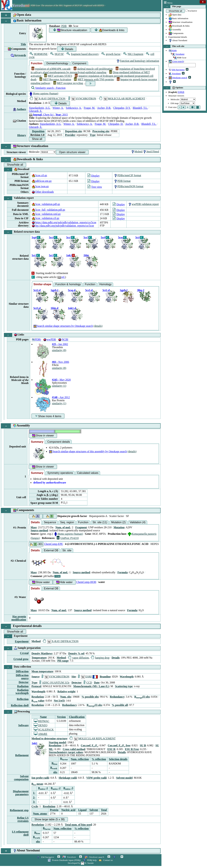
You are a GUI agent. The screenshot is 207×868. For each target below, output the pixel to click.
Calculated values (88, 473)
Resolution (38, 697)
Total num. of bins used (78, 825)
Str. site (67, 550)
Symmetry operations (60, 473)
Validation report (19, 198)
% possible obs (90, 697)
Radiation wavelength (22, 691)
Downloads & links (179, 26)
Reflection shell (20, 705)
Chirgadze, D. (116, 124)
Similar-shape (42, 284)
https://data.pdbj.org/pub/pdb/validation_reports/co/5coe (64, 222)
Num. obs (66, 697)
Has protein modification (19, 618)
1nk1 (69, 255)
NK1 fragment (133, 54)
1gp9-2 (124, 290)
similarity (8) (59, 350)
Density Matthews (42, 653)
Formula (123, 572)
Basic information (178, 19)
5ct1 (138, 237)
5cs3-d (89, 290)
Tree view (95, 187)
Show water (41, 582)
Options (173, 88)
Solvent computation (21, 778)
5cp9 (34, 237)
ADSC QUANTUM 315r (54, 683)
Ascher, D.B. (104, 108)
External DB (51, 550)
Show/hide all (175, 11)
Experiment (16, 636)
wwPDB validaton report (143, 204)
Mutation (119, 527)
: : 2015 (48, 115)
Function (37, 63)
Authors (21, 109)
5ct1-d (106, 290)
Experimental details (178, 37)
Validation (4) (138, 522)
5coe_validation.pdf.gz (46, 204)
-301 (36, 544)
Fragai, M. (89, 108)
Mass (34, 527)
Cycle (35, 806)
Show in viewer (43, 436)
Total (104, 810)
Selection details (118, 759)
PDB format (122, 181)
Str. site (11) (100, 522)
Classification (77, 717)
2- (34, 797)
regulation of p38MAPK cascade (51, 69)
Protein (54, 810)
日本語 (181, 92)
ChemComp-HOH (86, 582)
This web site (174, 46)
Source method (39, 530)
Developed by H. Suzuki (81, 863)
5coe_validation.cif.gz (45, 218)
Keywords (20, 55)
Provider (70, 135)
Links (14, 335)
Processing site (101, 131)
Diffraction (22, 671)
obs (55, 772)
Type (93, 135)
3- (34, 802)
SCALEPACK (44, 730)
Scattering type (124, 686)
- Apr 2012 (61, 397)
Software (23, 725)
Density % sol (76, 653)
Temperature (39, 658)
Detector (24, 682)
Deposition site (74, 131)
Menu (168, 3)
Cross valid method (74, 749)
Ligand (82, 810)
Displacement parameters (21, 793)
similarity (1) (59, 386)
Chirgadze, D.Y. (122, 108)
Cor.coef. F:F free (119, 745)
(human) (43, 93)
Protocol (36, 686)
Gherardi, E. (35, 111)
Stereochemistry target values (66, 752)
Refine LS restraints (23, 819)
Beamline (105, 677)
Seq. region (67, 522)
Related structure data (22, 232)
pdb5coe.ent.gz (42, 181)
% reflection (99, 759)
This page (172, 7)
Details (67, 49)
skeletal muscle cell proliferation (93, 69)
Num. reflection (80, 759)
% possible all (120, 705)
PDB (64, 26)
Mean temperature (42, 671)
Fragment (81, 527)
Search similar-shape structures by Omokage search (63, 326)
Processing (17, 712)
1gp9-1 (55, 290)
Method (36, 641)
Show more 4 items (48, 416)
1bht (86, 255)
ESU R (111, 749)
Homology (105, 284)
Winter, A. (58, 108)
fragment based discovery (83, 54)
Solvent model (124, 778)
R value (38, 701)
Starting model (57, 742)
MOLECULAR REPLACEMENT (122, 99)
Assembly (175, 30)
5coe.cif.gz (39, 175)
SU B (143, 745)
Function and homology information (138, 61)
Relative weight (66, 691)
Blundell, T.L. (140, 108)
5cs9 (103, 237)
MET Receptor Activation (55, 79)
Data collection (18, 667)
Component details (59, 442)
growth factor (111, 54)
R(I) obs (142, 697)
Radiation (23, 686)
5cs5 (86, 237)
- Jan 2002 (60, 344)
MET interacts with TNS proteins (94, 79)
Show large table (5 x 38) (50, 819)
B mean (37, 784)
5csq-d (72, 290)
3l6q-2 (141, 290)
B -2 (56, 788)
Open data (175, 15)
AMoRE (40, 734)
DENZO (40, 725)
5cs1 (51, 237)
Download (17, 170)
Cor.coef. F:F (89, 745)
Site (74, 677)
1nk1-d (72, 308)
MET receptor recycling (68, 83)
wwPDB (49, 339)
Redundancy (117, 697)
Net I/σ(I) (59, 701)
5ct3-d (37, 308)
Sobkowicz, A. (74, 108)
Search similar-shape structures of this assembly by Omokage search (88, 451)
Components (176, 33)
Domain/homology (57, 63)
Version (61, 717)
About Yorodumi (178, 41)
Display (94, 176)
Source (35, 677)
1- (34, 793)
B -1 (43, 788)
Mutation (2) (118, 522)
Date (97, 683)
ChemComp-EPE (53, 544)
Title (23, 44)
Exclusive (193, 11)
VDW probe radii (96, 778)
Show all (37, 139)
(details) (98, 326)
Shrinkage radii (68, 778)
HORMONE (39, 54)
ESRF (88, 677)
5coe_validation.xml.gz (46, 214)
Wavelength (127, 677)
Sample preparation (22, 648)
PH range (63, 661)
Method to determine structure (49, 739)
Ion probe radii (40, 778)
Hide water (64, 582)
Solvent (94, 810)
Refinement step (19, 810)
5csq (121, 237)
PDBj (36, 339)
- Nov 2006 (61, 362)
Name (43, 717)
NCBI (63, 339)
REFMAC (42, 721)
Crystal (24, 653)
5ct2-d (37, 290)
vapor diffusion (78, 658)
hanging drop (100, 658)
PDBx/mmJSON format (128, 186)
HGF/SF (57, 54)
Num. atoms (40, 814)
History (22, 135)
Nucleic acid (68, 810)
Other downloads (43, 192)
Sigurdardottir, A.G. (40, 108)
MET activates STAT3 (58, 76)
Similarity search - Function (48, 88)
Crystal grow (21, 659)
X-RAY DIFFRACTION (48, 99)
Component (79, 63)
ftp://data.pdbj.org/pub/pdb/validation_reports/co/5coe (63, 226)
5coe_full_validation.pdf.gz (48, 210)
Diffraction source (22, 677)
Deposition (38, 131)
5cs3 (69, 237)
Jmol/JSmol (151, 151)
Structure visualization (180, 22)
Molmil (137, 151)
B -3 (68, 788)
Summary (37, 442)
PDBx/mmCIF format (127, 175)
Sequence (50, 522)
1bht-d (54, 308)
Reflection (23, 699)
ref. (61, 277)
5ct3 (51, 255)
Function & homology (68, 284)
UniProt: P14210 (68, 538)
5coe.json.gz (40, 186)
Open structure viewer (72, 152)
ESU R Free (132, 749)
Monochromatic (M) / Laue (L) (91, 686)
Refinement (22, 755)
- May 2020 (61, 380)
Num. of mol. (63, 527)
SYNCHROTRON (82, 99)
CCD (88, 683)
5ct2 (34, 255)
